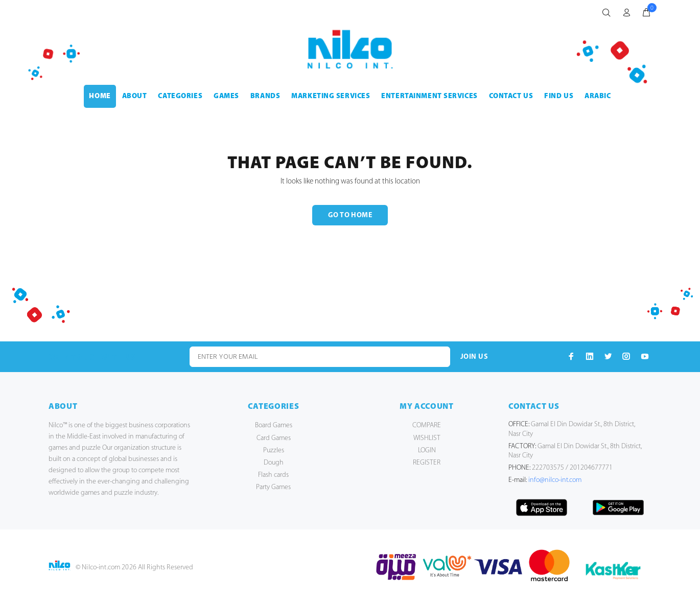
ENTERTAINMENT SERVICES (429, 96)
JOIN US (474, 357)
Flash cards (273, 475)
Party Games (273, 487)
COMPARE (427, 425)
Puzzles (274, 451)
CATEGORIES (180, 96)
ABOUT (135, 96)
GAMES (226, 96)
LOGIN (427, 451)
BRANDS (265, 96)
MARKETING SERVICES (331, 96)
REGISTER (427, 463)
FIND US (559, 96)
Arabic (598, 96)
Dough (274, 463)
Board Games (274, 425)
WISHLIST (427, 438)
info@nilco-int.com (555, 480)
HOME (100, 96)
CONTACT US (511, 96)
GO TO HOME (350, 215)
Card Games (274, 438)
